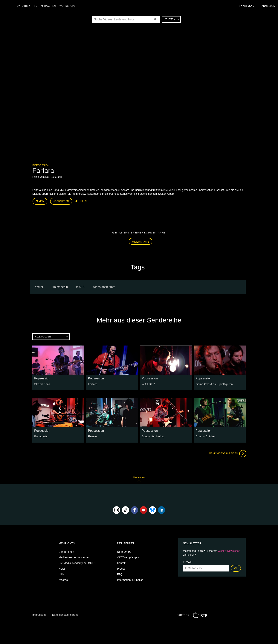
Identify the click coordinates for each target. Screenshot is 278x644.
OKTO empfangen (128, 557)
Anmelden (141, 241)
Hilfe (61, 574)
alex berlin (61, 286)
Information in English (130, 579)
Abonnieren (61, 201)
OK (236, 568)
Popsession (41, 165)
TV (37, 6)
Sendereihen (66, 551)
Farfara (93, 384)
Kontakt (122, 562)
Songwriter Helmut (153, 436)
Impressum (39, 614)
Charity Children (205, 436)
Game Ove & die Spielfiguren (213, 384)
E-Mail (188, 562)
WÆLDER (148, 384)
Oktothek (25, 6)
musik (40, 286)
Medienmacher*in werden (74, 557)
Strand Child (42, 384)
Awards (63, 579)
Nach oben (139, 479)
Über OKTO (124, 551)
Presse (121, 568)
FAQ (120, 574)
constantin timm (105, 286)
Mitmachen (49, 6)
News (62, 568)
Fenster (93, 436)
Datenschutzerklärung (65, 614)
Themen (172, 19)
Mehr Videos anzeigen (227, 453)
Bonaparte (41, 436)
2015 (81, 286)
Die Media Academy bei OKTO (77, 562)
